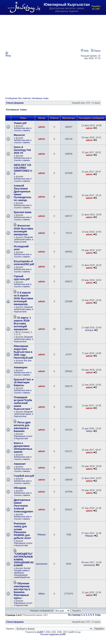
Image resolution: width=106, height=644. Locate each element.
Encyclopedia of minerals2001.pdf (24, 263)
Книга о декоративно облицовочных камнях (23, 448)
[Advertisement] (40, 54)
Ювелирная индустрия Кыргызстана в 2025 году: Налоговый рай (23, 352)
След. (98, 615)
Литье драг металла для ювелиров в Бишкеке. (22, 427)
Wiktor (89, 431)
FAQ (85, 51)
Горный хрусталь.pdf (22, 278)
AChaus (89, 330)
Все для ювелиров (23, 362)
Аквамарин (21, 367)
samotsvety (42, 564)
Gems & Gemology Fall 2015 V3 (22, 150)
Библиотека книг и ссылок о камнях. (23, 129)
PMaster (42, 535)
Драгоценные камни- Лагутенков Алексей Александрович (23, 506)
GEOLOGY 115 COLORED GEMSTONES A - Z (24, 169)
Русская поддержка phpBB (53, 634)
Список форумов (15, 103)
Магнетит (19, 135)
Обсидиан (20, 488)
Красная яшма (23, 212)
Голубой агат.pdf (24, 476)
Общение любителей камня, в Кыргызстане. (24, 240)
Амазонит (20, 464)
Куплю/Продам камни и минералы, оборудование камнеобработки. (22, 573)
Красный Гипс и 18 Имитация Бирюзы (24, 382)
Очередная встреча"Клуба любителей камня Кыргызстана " (23, 403)
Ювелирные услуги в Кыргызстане (23, 437)
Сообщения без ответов (18, 98)
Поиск (96, 51)
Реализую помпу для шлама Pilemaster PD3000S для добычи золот (22, 531)
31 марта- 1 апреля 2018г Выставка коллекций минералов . (22, 324)
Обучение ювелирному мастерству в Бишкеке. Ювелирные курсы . (22, 591)
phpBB (40, 632)
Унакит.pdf (20, 123)
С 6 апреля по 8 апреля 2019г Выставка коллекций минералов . (23, 298)
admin (42, 127)
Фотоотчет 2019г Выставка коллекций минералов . (23, 230)
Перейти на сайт (96, 7)
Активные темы (40, 98)
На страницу (74, 615)
